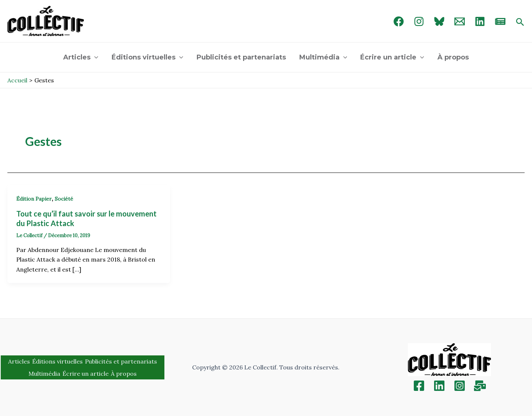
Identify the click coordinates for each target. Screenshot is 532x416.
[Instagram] (419, 21)
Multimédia (323, 57)
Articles (81, 57)
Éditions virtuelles (147, 57)
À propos (453, 57)
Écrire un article (392, 57)
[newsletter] (500, 21)
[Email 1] (460, 21)
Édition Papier (34, 199)
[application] (94, 57)
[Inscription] (480, 386)
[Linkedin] (439, 386)
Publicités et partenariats (241, 57)
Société (64, 199)
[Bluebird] (439, 21)
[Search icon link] (520, 23)
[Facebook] (399, 21)
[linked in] (480, 21)
